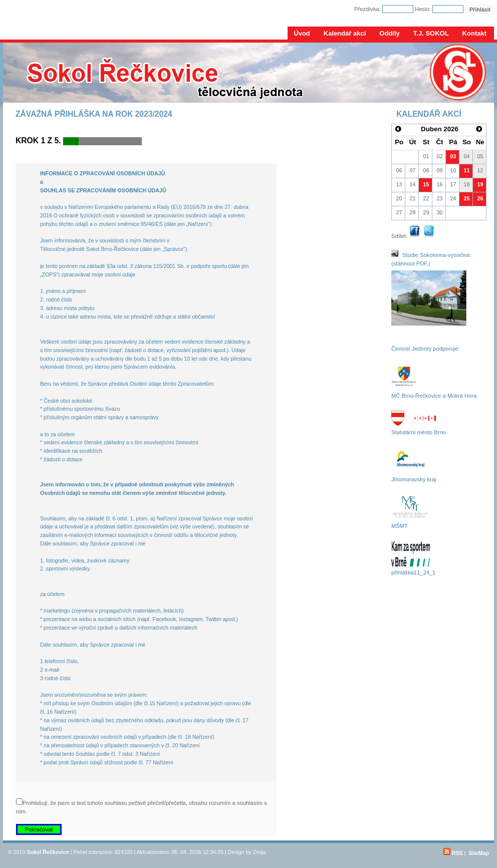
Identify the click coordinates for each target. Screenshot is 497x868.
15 (426, 184)
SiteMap (479, 853)
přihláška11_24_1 (413, 572)
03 (453, 156)
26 (480, 198)
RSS (453, 853)
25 (467, 198)
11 (467, 170)
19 (480, 184)
